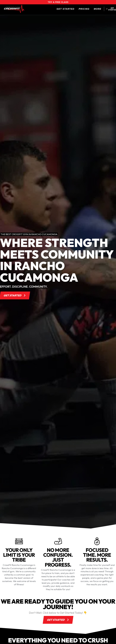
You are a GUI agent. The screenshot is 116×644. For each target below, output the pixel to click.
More (98, 9)
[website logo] (14, 9)
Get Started (66, 9)
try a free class (58, 2)
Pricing (84, 9)
